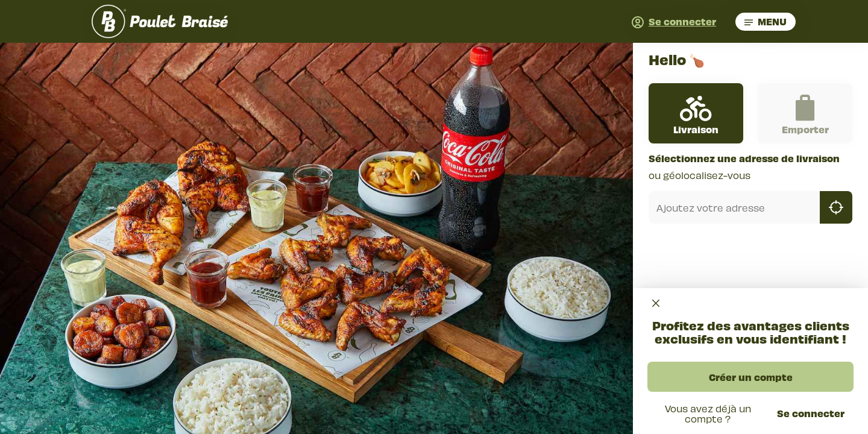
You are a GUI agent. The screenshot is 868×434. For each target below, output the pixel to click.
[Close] (656, 303)
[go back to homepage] (160, 21)
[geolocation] (836, 207)
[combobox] (734, 207)
